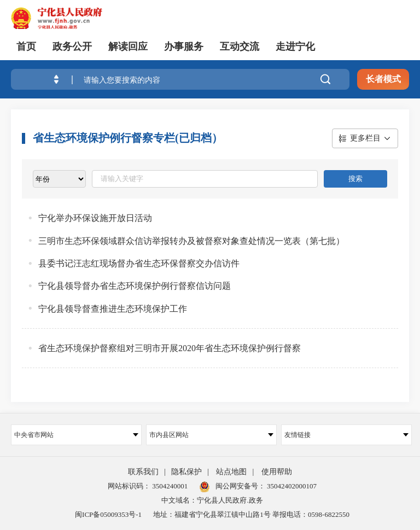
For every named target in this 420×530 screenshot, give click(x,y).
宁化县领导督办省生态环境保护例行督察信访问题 (135, 286)
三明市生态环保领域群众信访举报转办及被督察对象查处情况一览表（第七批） (191, 241)
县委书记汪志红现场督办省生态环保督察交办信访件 (139, 263)
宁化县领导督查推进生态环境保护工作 (113, 309)
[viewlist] (59, 179)
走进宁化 (295, 46)
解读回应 (128, 46)
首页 (26, 46)
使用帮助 (277, 472)
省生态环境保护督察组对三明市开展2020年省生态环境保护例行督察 (170, 348)
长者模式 (383, 79)
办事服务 (184, 46)
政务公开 (72, 46)
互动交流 (240, 46)
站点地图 (231, 472)
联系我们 (143, 472)
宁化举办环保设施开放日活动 (95, 218)
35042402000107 (291, 486)
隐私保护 (186, 472)
